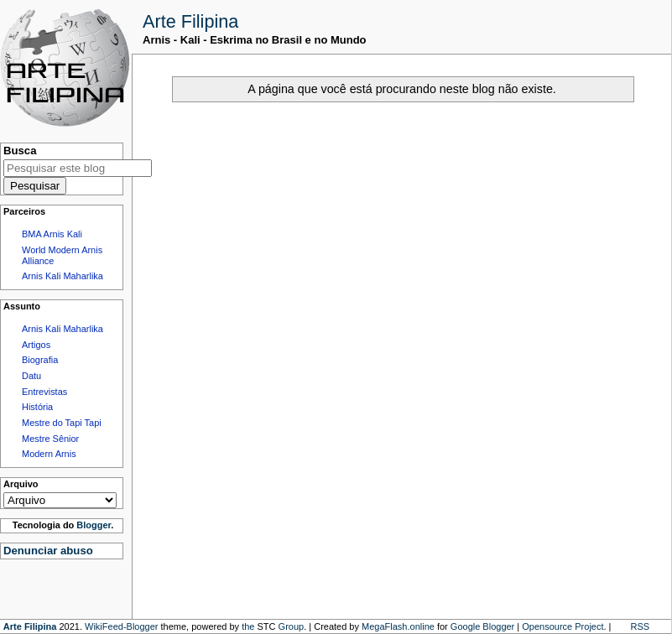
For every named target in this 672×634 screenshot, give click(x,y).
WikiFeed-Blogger (121, 626)
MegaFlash (384, 626)
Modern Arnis (49, 454)
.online (420, 626)
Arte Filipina (190, 21)
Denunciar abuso (48, 551)
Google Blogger (482, 626)
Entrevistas (44, 392)
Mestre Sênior (50, 439)
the (248, 626)
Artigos (36, 345)
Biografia (40, 360)
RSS (641, 626)
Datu (31, 376)
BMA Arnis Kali (52, 234)
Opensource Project (563, 626)
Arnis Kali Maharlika (63, 276)
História (37, 407)
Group (292, 626)
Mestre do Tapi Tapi (62, 423)
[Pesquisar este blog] (78, 168)
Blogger (94, 525)
